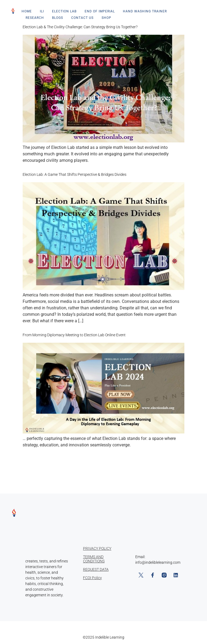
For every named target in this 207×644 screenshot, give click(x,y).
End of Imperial (100, 11)
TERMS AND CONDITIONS (94, 559)
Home (27, 11)
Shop (106, 18)
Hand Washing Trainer (145, 11)
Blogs (58, 18)
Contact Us (82, 18)
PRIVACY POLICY (97, 548)
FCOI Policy (92, 578)
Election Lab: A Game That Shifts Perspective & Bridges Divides (75, 174)
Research (35, 18)
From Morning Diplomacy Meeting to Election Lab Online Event (74, 335)
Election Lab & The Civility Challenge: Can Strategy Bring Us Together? (80, 27)
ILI (42, 11)
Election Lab (64, 11)
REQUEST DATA (96, 569)
